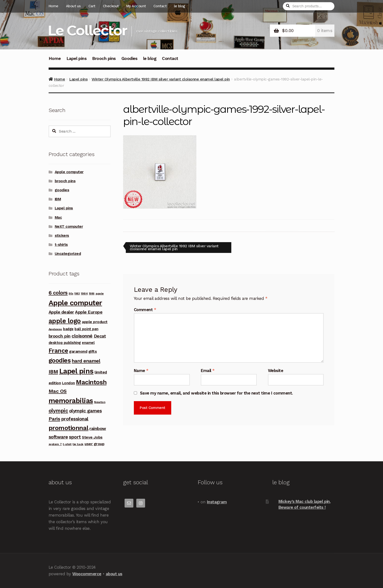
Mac (58, 217)
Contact (160, 6)
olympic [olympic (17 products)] (58, 411)
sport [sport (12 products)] (75, 437)
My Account (136, 6)
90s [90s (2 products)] (71, 294)
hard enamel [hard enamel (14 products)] (86, 361)
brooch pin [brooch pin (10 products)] (60, 336)
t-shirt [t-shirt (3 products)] (67, 444)
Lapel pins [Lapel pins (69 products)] (76, 371)
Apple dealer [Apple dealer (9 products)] (61, 312)
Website (276, 371)
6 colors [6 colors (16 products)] (58, 293)
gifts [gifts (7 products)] (93, 351)
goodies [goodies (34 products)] (60, 360)
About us (73, 6)
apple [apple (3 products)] (100, 294)
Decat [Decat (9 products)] (100, 336)
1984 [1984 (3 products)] (84, 294)
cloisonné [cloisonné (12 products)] (82, 336)
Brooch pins (104, 58)
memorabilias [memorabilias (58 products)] (71, 401)
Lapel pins (76, 58)
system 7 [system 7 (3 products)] (55, 444)
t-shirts (61, 245)
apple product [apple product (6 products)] (95, 322)
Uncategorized (68, 254)
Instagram (217, 502)
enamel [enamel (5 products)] (88, 343)
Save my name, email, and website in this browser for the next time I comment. (216, 393)
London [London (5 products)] (69, 383)
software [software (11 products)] (58, 437)
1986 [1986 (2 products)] (92, 294)
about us (114, 574)
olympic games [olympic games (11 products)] (85, 411)
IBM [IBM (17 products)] (53, 372)
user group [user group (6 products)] (94, 444)
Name (141, 371)
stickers (62, 236)
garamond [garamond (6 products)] (78, 351)
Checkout (111, 6)
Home (53, 6)
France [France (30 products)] (58, 351)
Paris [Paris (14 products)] (54, 419)
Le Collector (87, 30)
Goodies (129, 58)
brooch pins (65, 181)
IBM (58, 199)
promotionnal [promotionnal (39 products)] (69, 428)
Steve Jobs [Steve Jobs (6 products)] (92, 437)
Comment (145, 310)
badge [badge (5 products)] (68, 329)
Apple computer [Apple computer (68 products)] (75, 303)
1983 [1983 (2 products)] (77, 294)
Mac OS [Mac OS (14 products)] (58, 391)
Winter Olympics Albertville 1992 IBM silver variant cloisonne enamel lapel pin (161, 79)
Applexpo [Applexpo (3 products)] (55, 329)
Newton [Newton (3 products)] (100, 402)
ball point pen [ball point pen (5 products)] (86, 329)
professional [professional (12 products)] (75, 419)
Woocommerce (87, 574)
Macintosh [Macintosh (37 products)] (91, 382)
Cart (92, 6)
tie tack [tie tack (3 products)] (78, 444)
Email (208, 371)
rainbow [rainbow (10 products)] (98, 428)
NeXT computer (69, 226)
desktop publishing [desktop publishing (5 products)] (65, 343)
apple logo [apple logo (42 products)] (65, 321)
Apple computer (69, 172)
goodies (62, 190)
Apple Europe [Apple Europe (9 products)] (89, 312)
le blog (180, 6)
